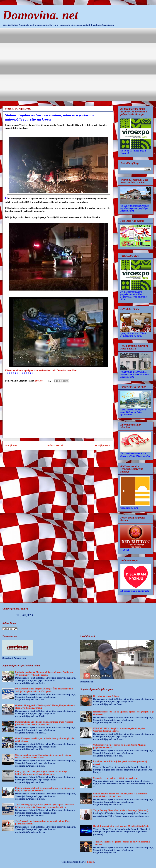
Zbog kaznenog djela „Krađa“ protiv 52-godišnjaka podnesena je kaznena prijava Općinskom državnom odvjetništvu (45, 806)
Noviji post (11, 446)
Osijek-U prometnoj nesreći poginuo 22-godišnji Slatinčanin (121, 826)
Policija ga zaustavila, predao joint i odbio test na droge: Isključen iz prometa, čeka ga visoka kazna (41, 773)
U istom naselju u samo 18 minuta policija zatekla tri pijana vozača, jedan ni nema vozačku (43, 756)
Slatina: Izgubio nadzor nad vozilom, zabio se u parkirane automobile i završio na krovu (120, 795)
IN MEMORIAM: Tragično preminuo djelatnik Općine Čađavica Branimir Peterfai (119, 730)
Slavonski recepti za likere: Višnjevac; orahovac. (116, 778)
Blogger (91, 862)
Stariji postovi (103, 446)
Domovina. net (40, 15)
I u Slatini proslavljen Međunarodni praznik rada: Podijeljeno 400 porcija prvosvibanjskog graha (44, 674)
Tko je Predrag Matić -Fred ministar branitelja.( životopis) (121, 810)
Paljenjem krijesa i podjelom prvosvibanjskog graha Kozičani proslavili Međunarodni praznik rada (44, 723)
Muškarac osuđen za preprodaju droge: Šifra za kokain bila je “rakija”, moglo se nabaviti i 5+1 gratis (44, 690)
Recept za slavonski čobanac (106, 696)
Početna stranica (56, 446)
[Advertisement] (36, 64)
